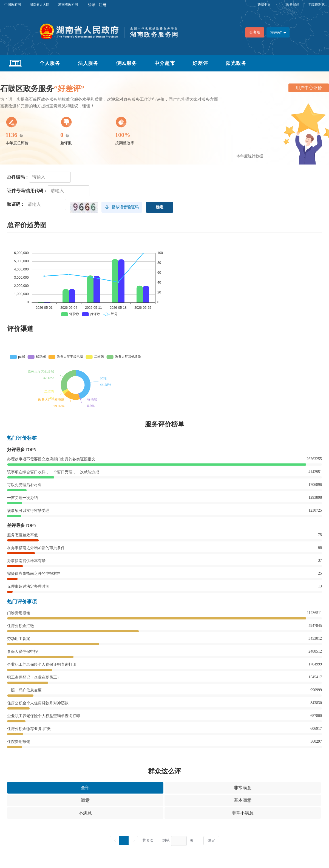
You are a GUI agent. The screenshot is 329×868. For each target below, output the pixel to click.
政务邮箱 (293, 5)
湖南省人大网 (39, 5)
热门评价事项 (22, 602)
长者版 (255, 32)
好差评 (200, 63)
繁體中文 (264, 5)
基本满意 (243, 800)
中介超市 (165, 63)
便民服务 (126, 63)
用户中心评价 (309, 88)
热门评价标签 (22, 438)
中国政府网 (13, 5)
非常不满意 (243, 813)
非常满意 (243, 788)
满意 (85, 800)
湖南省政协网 (68, 5)
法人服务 (88, 63)
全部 (85, 788)
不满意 (85, 813)
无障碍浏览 (316, 5)
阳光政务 (236, 63)
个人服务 (50, 63)
